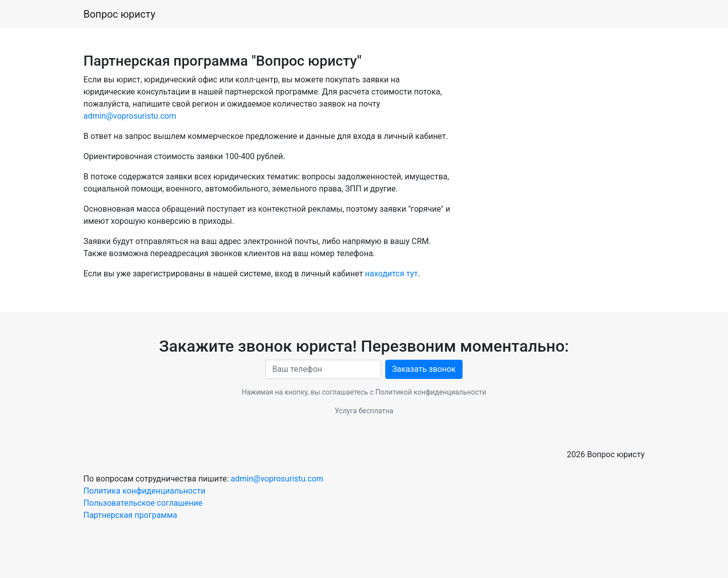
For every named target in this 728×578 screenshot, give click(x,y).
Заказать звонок (424, 369)
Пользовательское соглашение (143, 503)
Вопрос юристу (119, 14)
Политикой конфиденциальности (430, 392)
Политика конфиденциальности (144, 491)
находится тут (391, 274)
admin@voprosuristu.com (130, 116)
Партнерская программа (130, 515)
